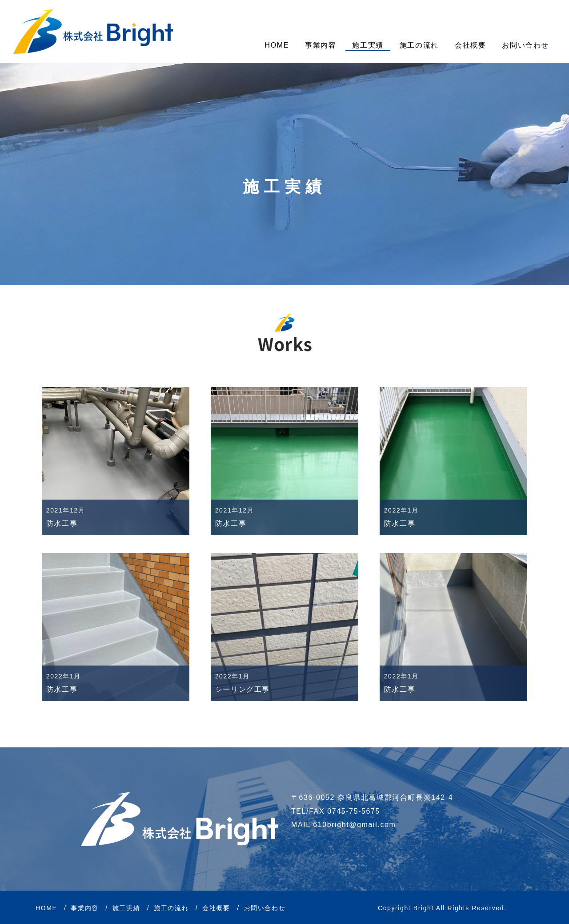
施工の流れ (419, 45)
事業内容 (321, 45)
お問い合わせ (525, 45)
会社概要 (470, 45)
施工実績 (368, 45)
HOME (277, 45)
